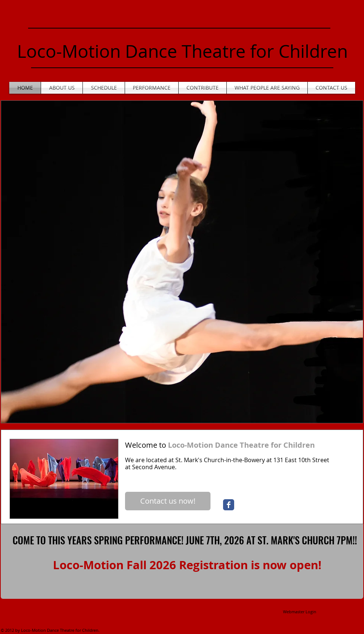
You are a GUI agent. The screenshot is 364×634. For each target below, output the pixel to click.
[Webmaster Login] (299, 612)
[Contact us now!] (168, 501)
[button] (182, 262)
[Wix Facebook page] (229, 505)
